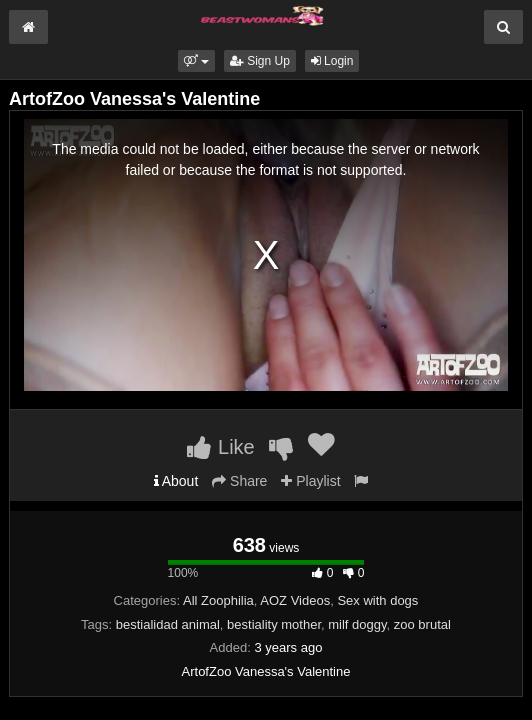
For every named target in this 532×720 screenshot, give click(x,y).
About (176, 481)
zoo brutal (422, 624)
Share (239, 481)
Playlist (310, 481)
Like (220, 447)
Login (332, 61)
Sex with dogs (377, 600)
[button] (196, 61)
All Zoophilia (218, 600)
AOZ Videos (295, 600)
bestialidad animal (168, 624)
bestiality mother (274, 624)
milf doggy (357, 624)
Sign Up (260, 61)
